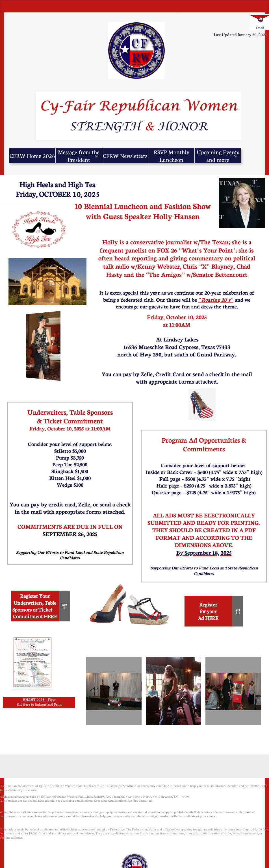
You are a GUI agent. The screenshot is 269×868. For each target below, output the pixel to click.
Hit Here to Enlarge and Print (39, 704)
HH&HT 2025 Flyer (39, 699)
